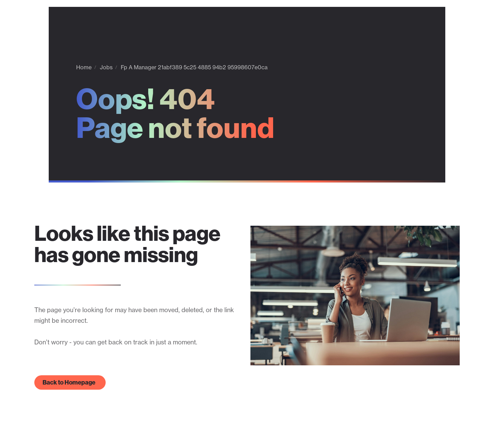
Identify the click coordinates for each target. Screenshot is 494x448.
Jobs (106, 67)
